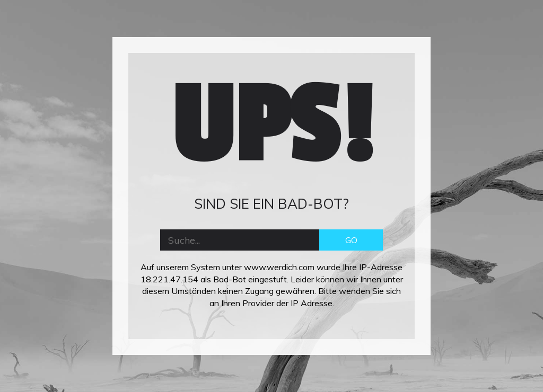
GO (351, 240)
